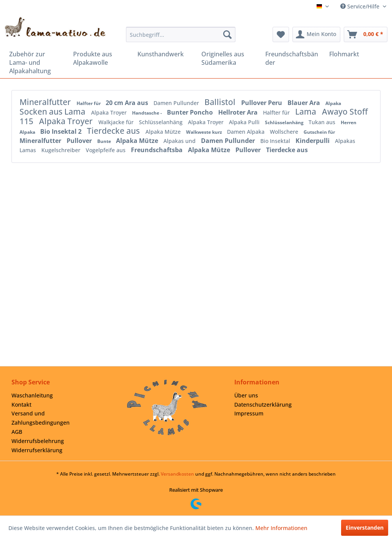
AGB (17, 432)
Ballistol (221, 102)
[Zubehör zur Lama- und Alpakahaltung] (36, 62)
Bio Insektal (276, 141)
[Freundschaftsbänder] (292, 58)
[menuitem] (181, 34)
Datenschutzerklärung (263, 405)
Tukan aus (323, 122)
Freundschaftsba (158, 150)
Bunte (105, 141)
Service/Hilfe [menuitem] (361, 6)
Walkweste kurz (205, 132)
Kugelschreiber (62, 150)
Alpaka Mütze (164, 132)
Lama (307, 112)
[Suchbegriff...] (181, 34)
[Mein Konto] (316, 34)
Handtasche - (148, 113)
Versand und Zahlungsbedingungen (41, 418)
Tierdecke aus (114, 131)
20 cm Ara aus (128, 103)
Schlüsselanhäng (162, 122)
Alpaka (333, 103)
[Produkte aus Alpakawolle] (100, 58)
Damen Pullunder (177, 103)
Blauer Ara (305, 103)
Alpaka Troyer (110, 112)
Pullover (80, 141)
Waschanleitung (32, 395)
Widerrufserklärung (37, 450)
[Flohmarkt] (356, 54)
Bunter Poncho (191, 112)
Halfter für (89, 103)
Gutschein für (319, 132)
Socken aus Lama (53, 112)
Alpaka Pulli (245, 122)
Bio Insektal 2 (62, 131)
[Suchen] (227, 34)
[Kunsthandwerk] (164, 54)
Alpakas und (180, 141)
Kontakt (21, 405)
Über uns (246, 395)
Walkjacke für (117, 122)
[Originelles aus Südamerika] (228, 58)
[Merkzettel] (281, 34)
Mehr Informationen (281, 528)
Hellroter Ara (239, 112)
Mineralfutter (46, 102)
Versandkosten (177, 474)
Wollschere (285, 132)
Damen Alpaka (247, 132)
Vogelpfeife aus (106, 150)
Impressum (249, 413)
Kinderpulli (313, 141)
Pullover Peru (262, 103)
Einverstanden (365, 528)
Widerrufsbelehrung (38, 441)
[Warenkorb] (366, 34)
